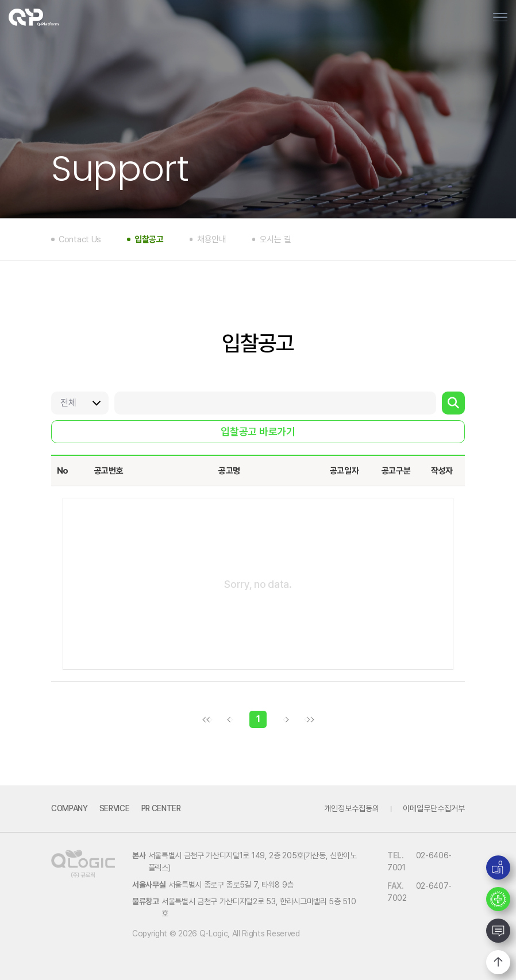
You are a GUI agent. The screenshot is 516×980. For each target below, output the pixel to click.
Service (115, 808)
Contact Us (80, 239)
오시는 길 (275, 239)
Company (70, 808)
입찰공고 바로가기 (258, 431)
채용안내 (212, 239)
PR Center (161, 808)
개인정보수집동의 (352, 808)
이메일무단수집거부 (434, 808)
